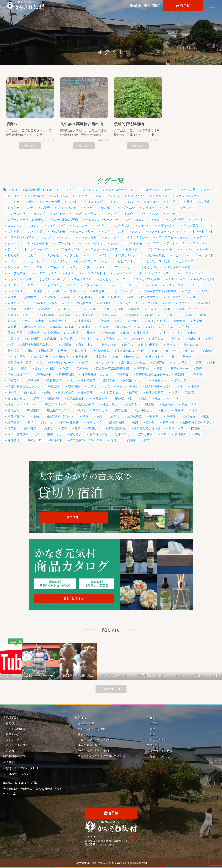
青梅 (197, 434)
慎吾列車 (158, 339)
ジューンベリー (83, 231)
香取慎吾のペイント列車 (86, 440)
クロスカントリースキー (102, 220)
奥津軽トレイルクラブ (18, 783)
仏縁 (130, 297)
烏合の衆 (180, 381)
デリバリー (200, 243)
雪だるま (76, 434)
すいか (106, 231)
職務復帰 (33, 410)
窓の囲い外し (16, 398)
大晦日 (135, 321)
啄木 (203, 315)
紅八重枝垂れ (76, 398)
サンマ (211, 226)
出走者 (91, 309)
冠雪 (168, 303)
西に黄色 (189, 416)
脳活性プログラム (59, 410)
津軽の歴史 (44, 375)
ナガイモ (53, 255)
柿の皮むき (156, 357)
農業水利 (168, 422)
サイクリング (56, 226)
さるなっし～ (167, 226)
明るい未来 (102, 351)
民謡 (24, 369)
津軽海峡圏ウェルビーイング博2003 (160, 375)
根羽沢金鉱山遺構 (19, 363)
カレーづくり (16, 214)
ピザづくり (60, 261)
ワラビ (196, 285)
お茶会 (46, 208)
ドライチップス (69, 249)
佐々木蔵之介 (150, 297)
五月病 (12, 297)
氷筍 (66, 369)
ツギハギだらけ (92, 243)
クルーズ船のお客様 (65, 220)
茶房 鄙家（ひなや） (61, 416)
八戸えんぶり (128, 303)
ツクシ (115, 243)
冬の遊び (204, 303)
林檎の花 (62, 357)
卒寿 (167, 309)
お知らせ (13, 208)
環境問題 (74, 386)
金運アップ (176, 428)
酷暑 (64, 428)
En (136, 6)
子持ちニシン (190, 327)
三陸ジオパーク (123, 291)
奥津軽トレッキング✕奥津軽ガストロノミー (106, 756)
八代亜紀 (106, 303)
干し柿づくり (90, 339)
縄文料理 (131, 404)
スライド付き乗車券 (21, 237)
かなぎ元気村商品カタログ (21, 768)
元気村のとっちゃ (45, 303)
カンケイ (39, 214)
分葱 (106, 309)
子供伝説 (168, 327)
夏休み (105, 321)
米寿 (36, 398)
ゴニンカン (15, 226)
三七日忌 (36, 291)
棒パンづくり (104, 363)
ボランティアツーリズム (155, 273)
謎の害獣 (13, 422)
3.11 (14, 190)
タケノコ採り (88, 237)
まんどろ (106, 279)
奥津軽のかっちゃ (128, 327)
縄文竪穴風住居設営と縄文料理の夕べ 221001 (122, 676)
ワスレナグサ (174, 285)
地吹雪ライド (61, 321)
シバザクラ (35, 231)
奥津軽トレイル (63, 327)
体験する (81, 718)
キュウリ (130, 214)
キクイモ (59, 214)
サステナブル (121, 226)
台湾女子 (133, 315)
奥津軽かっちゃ (35, 327)
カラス (167, 208)
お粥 (30, 208)
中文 (153, 6)
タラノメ (202, 237)
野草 (78, 428)
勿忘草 (135, 309)
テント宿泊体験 (16, 729)
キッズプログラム (85, 214)
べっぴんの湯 (16, 273)
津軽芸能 (13, 381)
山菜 (193, 333)
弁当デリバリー (117, 339)
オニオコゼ (95, 202)
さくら (100, 226)
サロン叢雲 (191, 226)
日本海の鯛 (191, 345)
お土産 (171, 202)
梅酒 (85, 363)
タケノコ (65, 237)
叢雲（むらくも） (19, 315)
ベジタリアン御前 (179, 267)
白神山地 (30, 392)
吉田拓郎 (167, 315)
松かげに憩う (16, 357)
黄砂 (147, 440)
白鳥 (47, 392)
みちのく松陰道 (204, 279)
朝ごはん (191, 351)
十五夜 (152, 309)
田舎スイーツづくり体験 (121, 386)
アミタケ (82, 196)
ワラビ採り (15, 291)
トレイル (186, 249)
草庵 (99, 416)
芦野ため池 (100, 410)
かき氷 (88, 208)
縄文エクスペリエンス (22, 404)
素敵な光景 (100, 398)
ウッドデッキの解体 (21, 202)
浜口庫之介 (54, 381)
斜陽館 (66, 345)
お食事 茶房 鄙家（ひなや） (96, 740)
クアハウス (151, 214)
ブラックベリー (97, 267)
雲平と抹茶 (145, 434)
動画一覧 (109, 689)
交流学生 (30, 297)
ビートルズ (38, 261)
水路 (52, 369)
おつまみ (74, 202)
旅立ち (129, 345)
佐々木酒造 (174, 297)
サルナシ (144, 226)
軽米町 (150, 422)
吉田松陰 (186, 315)
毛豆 (10, 369)
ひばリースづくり (159, 261)
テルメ (12, 249)
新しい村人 (86, 345)
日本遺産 (13, 351)
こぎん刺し (199, 220)
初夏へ (12, 124)
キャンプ (110, 214)
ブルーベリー (124, 267)
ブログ (151, 746)
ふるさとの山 (150, 267)
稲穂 (174, 392)
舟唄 (82, 410)
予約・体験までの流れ (92, 729)
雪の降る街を (99, 434)
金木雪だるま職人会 (147, 428)
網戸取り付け (124, 398)
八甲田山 (151, 303)
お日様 (188, 202)
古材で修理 (47, 315)
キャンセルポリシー (19, 745)
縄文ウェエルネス (161, 751)
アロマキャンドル (107, 196)
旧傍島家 (47, 351)
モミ (73, 285)
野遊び (93, 428)
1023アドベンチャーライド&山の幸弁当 (48, 676)
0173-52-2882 (106, 845)
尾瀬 (126, 333)
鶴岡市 (132, 440)
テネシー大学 (176, 243)
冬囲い (29, 309)
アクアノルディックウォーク (153, 190)
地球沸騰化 (85, 321)
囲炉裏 (12, 321)
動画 (153, 735)
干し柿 (68, 339)
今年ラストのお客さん (79, 297)
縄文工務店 (110, 404)
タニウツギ (112, 237)
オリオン (153, 202)
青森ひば (13, 440)
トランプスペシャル (158, 249)
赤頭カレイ (94, 422)
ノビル (177, 255)
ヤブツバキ (91, 285)
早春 (64, 351)
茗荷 (36, 416)
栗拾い (187, 357)
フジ (76, 267)
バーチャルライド (201, 255)
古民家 (66, 315)
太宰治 (198, 321)
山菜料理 (33, 339)
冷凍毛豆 (47, 309)
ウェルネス (160, 196)
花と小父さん (144, 410)
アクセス (12, 751)
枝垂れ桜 (82, 357)
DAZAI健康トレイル (39, 190)
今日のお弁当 (110, 297)
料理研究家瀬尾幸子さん (38, 345)
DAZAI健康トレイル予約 (93, 751)
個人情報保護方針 (15, 756)
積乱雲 (190, 392)
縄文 (144, 398)
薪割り (154, 416)
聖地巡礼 (13, 410)
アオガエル (90, 190)
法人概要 (9, 762)
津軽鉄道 (33, 381)
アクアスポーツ (116, 190)
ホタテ (69, 273)
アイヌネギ (67, 190)
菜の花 (115, 416)
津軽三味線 (66, 375)
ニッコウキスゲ (97, 255)
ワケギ (153, 285)
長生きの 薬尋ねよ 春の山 (82, 124)
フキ (39, 267)
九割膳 (206, 291)
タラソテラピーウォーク (172, 237)
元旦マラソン (16, 303)
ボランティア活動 (19, 279)
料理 (10, 345)
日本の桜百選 (150, 345)
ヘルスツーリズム (45, 273)
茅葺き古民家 (16, 416)
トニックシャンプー (38, 249)
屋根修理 (143, 333)
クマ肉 (171, 214)
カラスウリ (187, 208)
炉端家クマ (159, 381)
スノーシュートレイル (164, 231)
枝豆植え (101, 357)
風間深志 (56, 440)
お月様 (205, 202)
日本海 (171, 345)
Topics (151, 718)
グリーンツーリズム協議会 (25, 220)
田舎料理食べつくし (158, 386)
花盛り (179, 410)
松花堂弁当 (41, 357)
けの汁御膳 (176, 220)
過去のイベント (160, 740)
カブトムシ (127, 208)
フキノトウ (57, 267)
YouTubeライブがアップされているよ (159, 676)
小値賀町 (109, 333)
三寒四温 (73, 291)
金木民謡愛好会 (115, 428)
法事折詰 (143, 369)
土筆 (41, 321)
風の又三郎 (35, 440)
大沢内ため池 (157, 321)
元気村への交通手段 (78, 303)
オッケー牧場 (51, 202)
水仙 (38, 369)
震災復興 (180, 434)
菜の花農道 (134, 416)
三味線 (54, 291)
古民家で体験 (86, 724)
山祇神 (178, 333)
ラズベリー (133, 285)
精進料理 (53, 398)
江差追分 (82, 369)
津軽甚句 (198, 375)
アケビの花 (188, 190)
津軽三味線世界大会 (95, 375)
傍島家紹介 (13, 735)
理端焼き (54, 386)
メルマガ (13, 285)
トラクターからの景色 (103, 249)
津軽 (199, 369)
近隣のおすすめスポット (199, 422)
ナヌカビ (73, 255)
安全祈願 (53, 333)
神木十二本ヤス (111, 392)
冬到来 (12, 309)
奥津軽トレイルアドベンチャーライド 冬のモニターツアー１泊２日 (197, 676)
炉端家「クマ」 (133, 381)
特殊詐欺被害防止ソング (24, 386)
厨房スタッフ (187, 309)
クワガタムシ (135, 220)
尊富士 (91, 333)
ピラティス (186, 261)
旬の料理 (81, 351)
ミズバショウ (177, 279)
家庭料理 (73, 333)
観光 (206, 416)
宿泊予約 (12, 724)
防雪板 (196, 428)
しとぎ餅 (13, 231)
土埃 (27, 321)
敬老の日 (194, 339)
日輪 (30, 351)
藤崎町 (171, 416)
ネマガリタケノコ (127, 255)
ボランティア (122, 273)
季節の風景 (15, 333)
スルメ (47, 237)
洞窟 (160, 369)
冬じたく (185, 303)
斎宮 (211, 339)
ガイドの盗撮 (67, 208)
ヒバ (107, 261)
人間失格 (50, 297)
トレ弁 (204, 249)
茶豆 (85, 416)
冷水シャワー (70, 309)
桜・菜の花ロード (62, 363)
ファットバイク (18, 267)
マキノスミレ (83, 279)
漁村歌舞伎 (88, 381)
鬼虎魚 (115, 440)
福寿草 (133, 392)
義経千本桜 (189, 404)
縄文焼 (149, 404)
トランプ (131, 249)
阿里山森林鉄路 (18, 434)
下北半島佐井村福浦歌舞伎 (159, 291)
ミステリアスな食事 (146, 279)
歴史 (212, 363)
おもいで (116, 202)
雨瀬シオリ (54, 434)
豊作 (30, 422)
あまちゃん (60, 196)
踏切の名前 (117, 422)
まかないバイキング (53, 279)
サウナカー (80, 226)
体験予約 (84, 735)
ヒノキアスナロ (86, 261)
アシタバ (13, 196)
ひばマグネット (129, 261)
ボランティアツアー (193, 273)
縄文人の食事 (86, 404)
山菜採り (13, 339)
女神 (151, 327)
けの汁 (157, 220)
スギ (121, 231)
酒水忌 (49, 428)
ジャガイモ (57, 231)
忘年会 (139, 339)
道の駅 (12, 428)
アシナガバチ (36, 196)
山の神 (161, 333)
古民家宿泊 (10, 718)
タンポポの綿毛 (38, 243)
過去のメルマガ (160, 757)
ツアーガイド (65, 243)
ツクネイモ (135, 243)
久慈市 (189, 291)
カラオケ (149, 208)
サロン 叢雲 (14, 740)
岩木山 (51, 339)
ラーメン (112, 285)
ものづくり (54, 285)
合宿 (150, 315)
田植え (92, 386)
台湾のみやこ (110, 315)
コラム (154, 724)
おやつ (135, 202)
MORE (28, 146)
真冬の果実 (65, 392)
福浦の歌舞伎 (155, 392)
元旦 (192, 297)
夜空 (120, 321)
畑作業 (12, 392)
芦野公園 (121, 410)
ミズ (122, 279)
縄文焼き (168, 404)
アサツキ (209, 190)
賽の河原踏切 (70, 422)
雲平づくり (123, 434)
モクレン (33, 285)
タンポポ (13, 243)
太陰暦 (12, 327)
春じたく (171, 351)
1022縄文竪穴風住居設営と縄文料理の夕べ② (85, 676)
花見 (194, 410)
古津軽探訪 (86, 315)
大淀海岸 (179, 321)
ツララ (154, 243)
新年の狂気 (109, 345)
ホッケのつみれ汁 (94, 273)
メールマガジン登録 (16, 774)
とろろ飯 (13, 255)
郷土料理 (30, 428)
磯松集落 (87, 392)
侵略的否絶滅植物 (129, 124)
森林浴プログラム (133, 363)
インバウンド (136, 196)
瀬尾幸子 (109, 381)
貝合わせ (47, 422)
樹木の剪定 (180, 363)
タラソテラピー (137, 237)
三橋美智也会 (96, 291)
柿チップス (133, 357)
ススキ (136, 231)
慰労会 (176, 339)
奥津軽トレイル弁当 (95, 327)
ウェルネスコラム (187, 196)
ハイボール (15, 261)
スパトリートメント (200, 231)
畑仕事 (195, 386)
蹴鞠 (135, 422)
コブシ (35, 226)
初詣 (120, 309)
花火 (164, 410)
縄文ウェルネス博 (167, 398)
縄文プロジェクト (57, 404)
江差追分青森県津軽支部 (112, 369)
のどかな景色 (156, 255)
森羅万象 (159, 363)
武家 (198, 363)
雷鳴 (164, 434)
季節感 (35, 333)
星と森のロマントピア (132, 351)
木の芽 (210, 351)
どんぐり (33, 255)
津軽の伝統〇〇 (18, 375)
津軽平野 (122, 375)
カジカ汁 (106, 208)
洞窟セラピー (179, 369)
